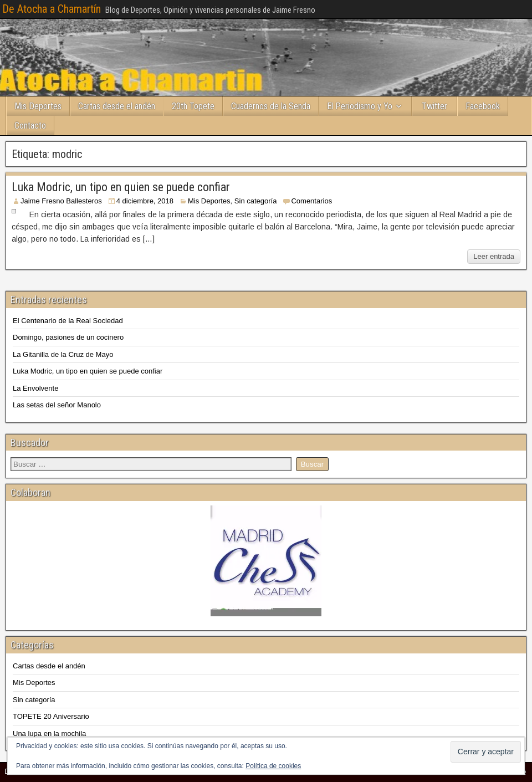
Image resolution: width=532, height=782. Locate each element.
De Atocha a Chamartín (52, 9)
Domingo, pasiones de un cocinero (68, 337)
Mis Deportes (38, 106)
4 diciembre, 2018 (145, 201)
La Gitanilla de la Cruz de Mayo (63, 354)
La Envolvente (35, 388)
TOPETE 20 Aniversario (51, 716)
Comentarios (311, 201)
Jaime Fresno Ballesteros (61, 201)
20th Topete (193, 106)
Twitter (434, 106)
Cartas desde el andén (117, 106)
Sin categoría (256, 201)
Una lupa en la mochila (49, 734)
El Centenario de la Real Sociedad (68, 321)
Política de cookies (273, 766)
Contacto (30, 126)
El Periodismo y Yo (360, 106)
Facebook (483, 106)
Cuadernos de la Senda (271, 106)
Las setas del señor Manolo (57, 405)
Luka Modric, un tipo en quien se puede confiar (121, 187)
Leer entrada (494, 256)
